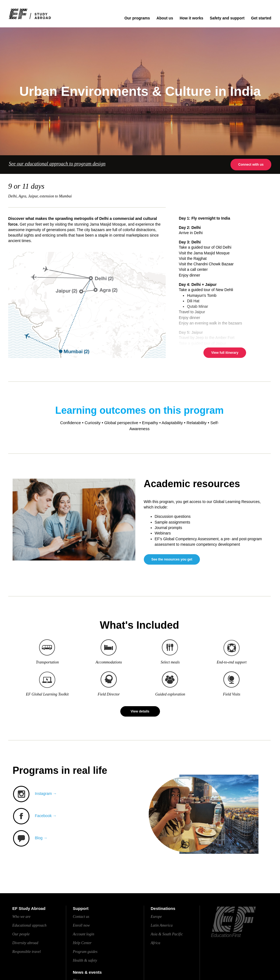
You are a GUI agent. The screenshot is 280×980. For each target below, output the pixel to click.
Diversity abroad (25, 943)
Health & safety (85, 960)
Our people (21, 934)
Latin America (162, 925)
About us (165, 18)
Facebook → (46, 816)
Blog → (41, 838)
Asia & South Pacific (167, 934)
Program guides (85, 952)
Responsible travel (27, 952)
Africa (155, 943)
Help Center (82, 943)
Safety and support (227, 18)
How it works (191, 18)
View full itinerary (225, 353)
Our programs (137, 18)
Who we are (21, 917)
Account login (83, 934)
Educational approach (29, 925)
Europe (156, 917)
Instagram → (46, 794)
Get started (261, 18)
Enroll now (81, 925)
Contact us (81, 917)
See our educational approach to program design (57, 164)
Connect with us (251, 165)
